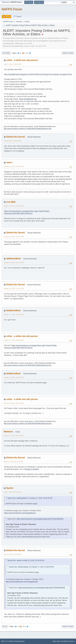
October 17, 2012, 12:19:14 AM (14, 314)
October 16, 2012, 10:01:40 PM (14, 206)
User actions (68, 53)
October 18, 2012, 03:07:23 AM (14, 403)
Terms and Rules (62, 641)
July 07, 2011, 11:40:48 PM (12, 64)
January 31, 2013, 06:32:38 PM (14, 436)
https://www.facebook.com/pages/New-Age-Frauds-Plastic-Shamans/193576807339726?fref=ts (27, 212)
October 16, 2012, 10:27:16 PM (14, 237)
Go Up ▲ (72, 641)
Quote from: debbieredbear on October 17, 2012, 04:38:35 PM (30, 498)
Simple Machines (19, 641)
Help (54, 641)
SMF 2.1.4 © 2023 (7, 641)
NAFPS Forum (12, 9)
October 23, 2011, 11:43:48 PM (14, 166)
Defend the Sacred (15, 137)
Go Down (6, 53)
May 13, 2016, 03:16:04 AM (13, 492)
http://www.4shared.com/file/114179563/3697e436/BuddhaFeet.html (28, 129)
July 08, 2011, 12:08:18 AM (12, 141)
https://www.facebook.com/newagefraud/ (20, 513)
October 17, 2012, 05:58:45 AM (14, 340)
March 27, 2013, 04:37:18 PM (13, 462)
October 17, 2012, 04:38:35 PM (14, 377)
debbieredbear (13, 259)
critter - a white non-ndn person (22, 60)
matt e (9, 162)
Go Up (5, 627)
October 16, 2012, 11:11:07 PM (14, 289)
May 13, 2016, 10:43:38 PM (13, 554)
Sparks (10, 488)
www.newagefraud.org (28, 99)
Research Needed (32, 469)
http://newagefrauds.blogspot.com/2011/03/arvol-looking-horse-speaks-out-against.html (38, 74)
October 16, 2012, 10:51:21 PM (14, 263)
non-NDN (11, 202)
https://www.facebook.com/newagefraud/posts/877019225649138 (40, 519)
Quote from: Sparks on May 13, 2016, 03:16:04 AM (26, 560)
